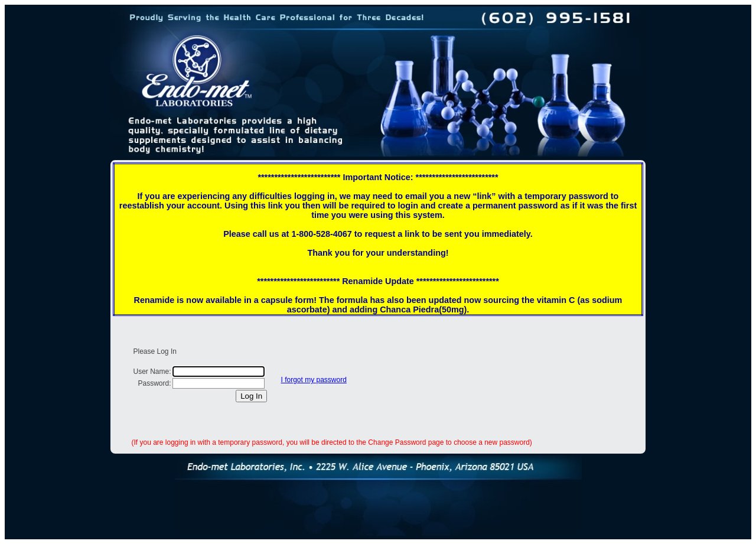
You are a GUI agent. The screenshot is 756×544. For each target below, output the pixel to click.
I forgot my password (314, 380)
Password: (154, 383)
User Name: (152, 372)
